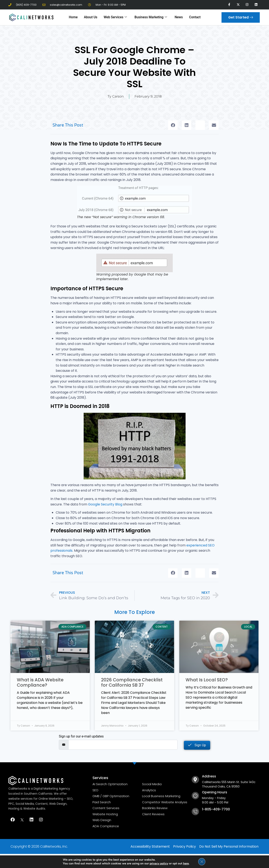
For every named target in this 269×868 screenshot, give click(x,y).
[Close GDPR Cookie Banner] (202, 861)
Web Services (116, 17)
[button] (173, 125)
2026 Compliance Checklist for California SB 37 (132, 682)
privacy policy (159, 863)
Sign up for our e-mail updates (81, 736)
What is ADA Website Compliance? (40, 682)
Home (75, 17)
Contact (193, 17)
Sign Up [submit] (197, 745)
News (178, 17)
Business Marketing (150, 17)
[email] (123, 745)
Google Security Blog (105, 504)
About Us (92, 17)
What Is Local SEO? (207, 680)
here (186, 863)
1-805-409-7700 (216, 809)
